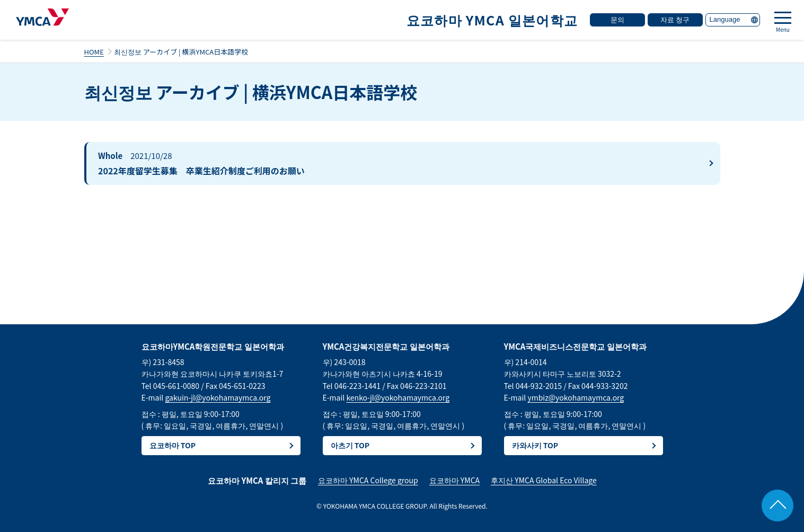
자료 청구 (675, 19)
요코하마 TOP (173, 445)
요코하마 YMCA (454, 480)
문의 (617, 19)
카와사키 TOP (535, 445)
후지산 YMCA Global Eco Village (544, 480)
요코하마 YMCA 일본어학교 (492, 20)
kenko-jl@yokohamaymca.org (398, 397)
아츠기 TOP (350, 445)
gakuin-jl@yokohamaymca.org (218, 397)
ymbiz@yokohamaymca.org (576, 397)
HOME (94, 52)
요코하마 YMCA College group (368, 480)
